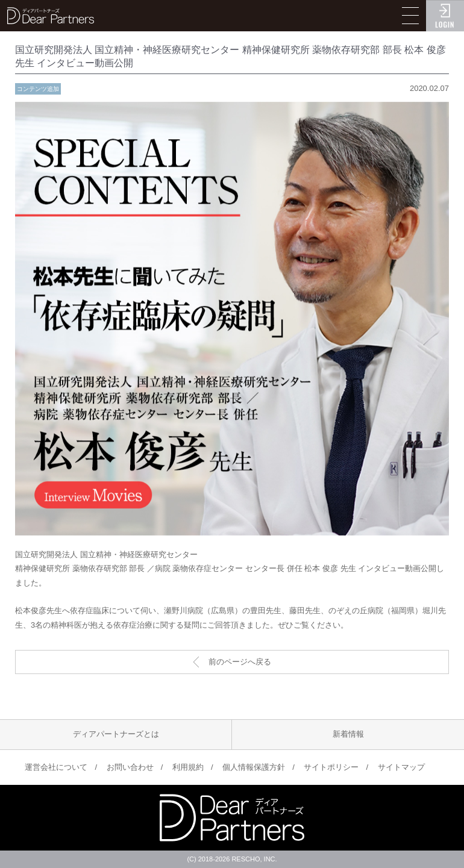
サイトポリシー (331, 767)
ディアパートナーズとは (116, 734)
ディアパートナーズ (51, 16)
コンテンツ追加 (38, 89)
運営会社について (56, 767)
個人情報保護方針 (254, 767)
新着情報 (348, 734)
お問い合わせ (130, 767)
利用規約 (188, 767)
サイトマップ (401, 767)
